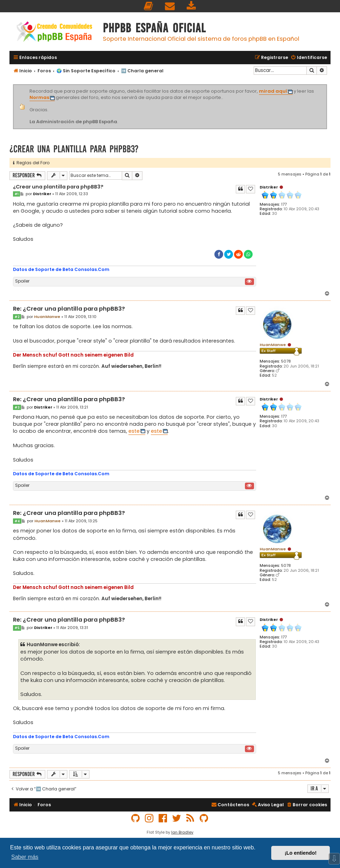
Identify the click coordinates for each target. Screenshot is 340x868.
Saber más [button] (25, 857)
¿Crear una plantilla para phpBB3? (74, 149)
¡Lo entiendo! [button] (301, 853)
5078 (286, 361)
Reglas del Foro (31, 163)
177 (284, 204)
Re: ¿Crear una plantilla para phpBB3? (69, 309)
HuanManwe (273, 345)
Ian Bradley (182, 832)
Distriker (269, 187)
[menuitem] (149, 6)
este (134, 431)
